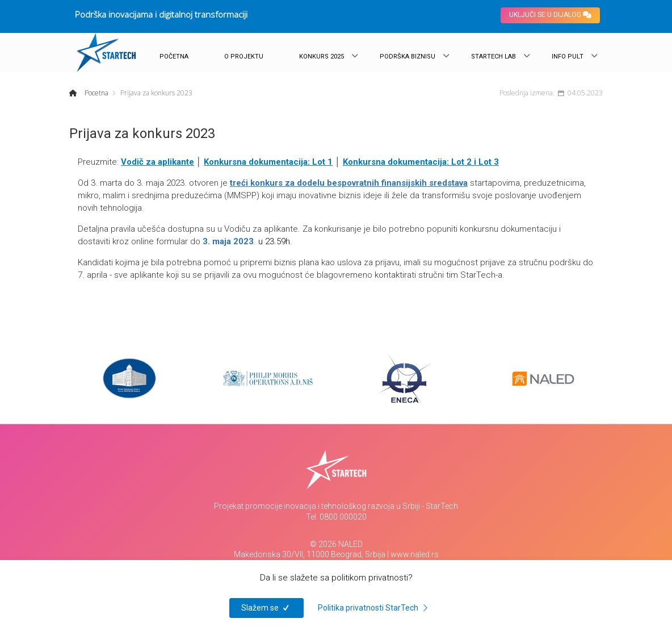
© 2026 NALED (336, 544)
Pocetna (96, 93)
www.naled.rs (415, 554)
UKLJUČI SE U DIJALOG (550, 15)
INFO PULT (568, 57)
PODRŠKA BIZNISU (408, 57)
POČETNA (174, 57)
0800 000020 (343, 517)
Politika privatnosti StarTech (375, 608)
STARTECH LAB (493, 57)
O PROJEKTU (244, 57)
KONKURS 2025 (322, 57)
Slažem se (266, 608)
